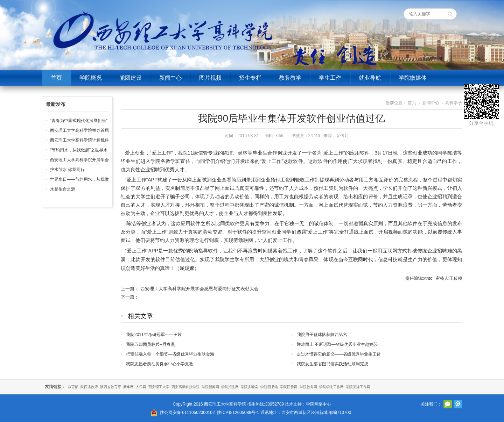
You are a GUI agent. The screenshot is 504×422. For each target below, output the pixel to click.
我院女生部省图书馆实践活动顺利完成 (332, 364)
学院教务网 (308, 387)
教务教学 (290, 78)
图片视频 (210, 78)
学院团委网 (289, 387)
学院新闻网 (210, 387)
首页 (56, 78)
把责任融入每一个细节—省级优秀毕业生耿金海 (170, 354)
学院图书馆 (269, 387)
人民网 (141, 387)
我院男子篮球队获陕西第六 (322, 335)
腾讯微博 (458, 404)
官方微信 (448, 404)
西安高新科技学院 (185, 387)
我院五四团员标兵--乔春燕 (150, 344)
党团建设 (131, 78)
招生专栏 (250, 78)
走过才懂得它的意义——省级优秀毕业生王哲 (339, 354)
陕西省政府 (89, 387)
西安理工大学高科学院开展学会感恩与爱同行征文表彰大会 (199, 289)
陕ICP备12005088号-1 (238, 413)
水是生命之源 (63, 189)
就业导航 (370, 78)
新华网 (128, 387)
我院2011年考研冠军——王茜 (154, 335)
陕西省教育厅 (111, 387)
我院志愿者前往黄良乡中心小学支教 (160, 364)
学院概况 (91, 78)
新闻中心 (170, 78)
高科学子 (454, 103)
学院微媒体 (413, 78)
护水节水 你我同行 (67, 170)
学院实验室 (250, 387)
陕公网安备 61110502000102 (187, 413)
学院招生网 (230, 387)
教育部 (73, 387)
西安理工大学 (159, 387)
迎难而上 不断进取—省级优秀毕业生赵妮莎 (337, 344)
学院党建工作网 (358, 387)
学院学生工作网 (331, 387)
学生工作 (330, 78)
